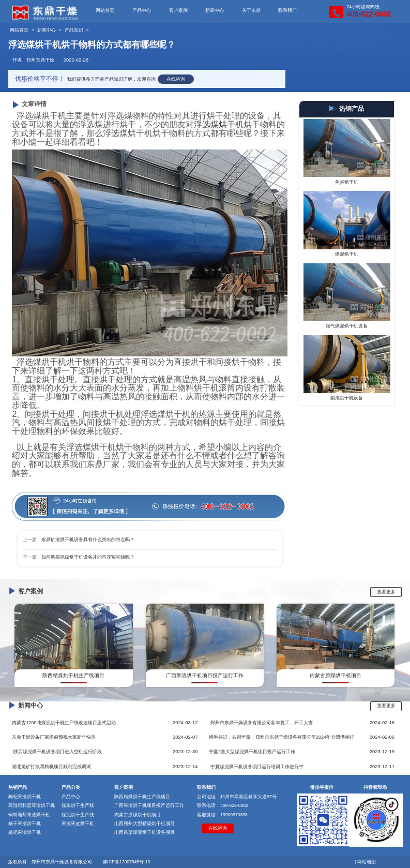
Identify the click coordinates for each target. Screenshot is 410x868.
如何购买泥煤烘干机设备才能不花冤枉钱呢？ (88, 557)
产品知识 (74, 30)
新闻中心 (215, 10)
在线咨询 (176, 79)
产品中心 (142, 10)
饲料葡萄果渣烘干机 (29, 815)
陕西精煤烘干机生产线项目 (142, 797)
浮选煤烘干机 (219, 124)
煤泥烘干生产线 (78, 815)
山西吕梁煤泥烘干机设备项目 (145, 832)
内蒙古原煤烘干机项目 (138, 815)
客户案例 (178, 10)
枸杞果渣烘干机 (25, 797)
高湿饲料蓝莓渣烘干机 (32, 805)
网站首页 (105, 10)
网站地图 (367, 862)
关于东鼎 (251, 10)
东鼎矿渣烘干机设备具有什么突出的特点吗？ (88, 540)
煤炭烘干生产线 (78, 805)
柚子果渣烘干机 (25, 824)
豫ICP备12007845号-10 (127, 862)
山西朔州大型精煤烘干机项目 (145, 824)
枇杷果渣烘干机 (25, 832)
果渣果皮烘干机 (78, 824)
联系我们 (287, 10)
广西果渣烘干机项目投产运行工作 (149, 805)
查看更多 (386, 592)
